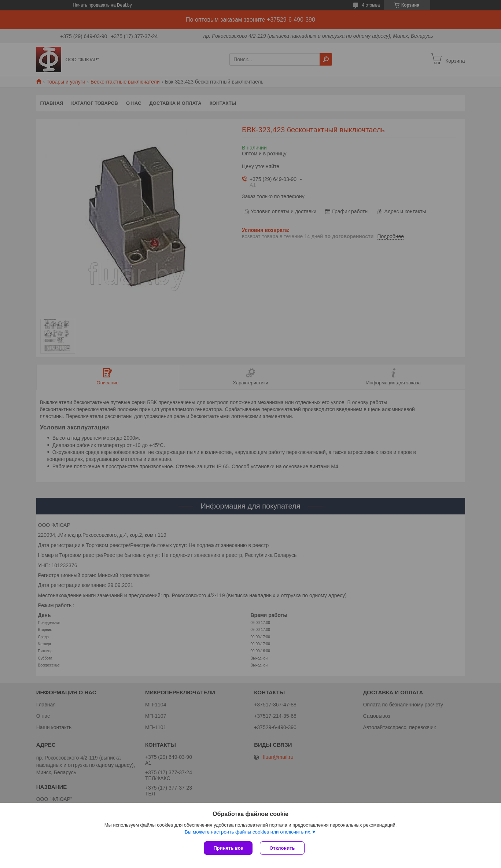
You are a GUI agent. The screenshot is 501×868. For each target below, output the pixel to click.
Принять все (228, 848)
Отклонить (282, 848)
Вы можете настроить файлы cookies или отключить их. (248, 832)
